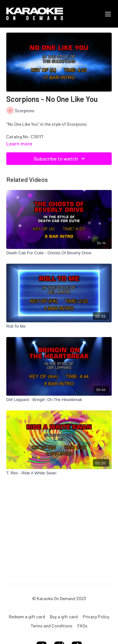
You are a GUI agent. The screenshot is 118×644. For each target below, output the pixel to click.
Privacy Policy (96, 617)
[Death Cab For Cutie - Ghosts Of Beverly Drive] (59, 253)
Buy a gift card (64, 617)
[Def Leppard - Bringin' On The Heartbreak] (59, 400)
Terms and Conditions (52, 626)
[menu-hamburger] (108, 14)
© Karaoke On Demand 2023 (59, 599)
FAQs (82, 626)
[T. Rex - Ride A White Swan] (59, 473)
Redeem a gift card (27, 617)
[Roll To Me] (59, 326)
